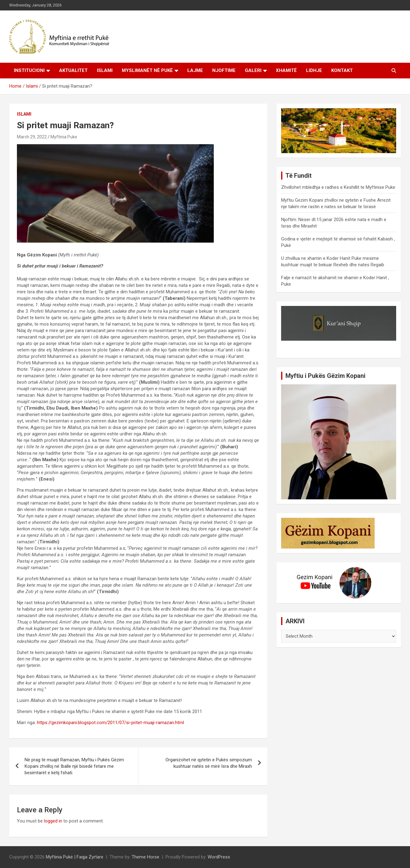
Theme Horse (145, 857)
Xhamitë (286, 70)
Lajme (195, 70)
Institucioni (29, 70)
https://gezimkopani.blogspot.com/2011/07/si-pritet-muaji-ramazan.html (110, 723)
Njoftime (224, 70)
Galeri (253, 70)
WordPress (219, 857)
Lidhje (314, 70)
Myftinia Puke (64, 137)
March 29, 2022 (32, 137)
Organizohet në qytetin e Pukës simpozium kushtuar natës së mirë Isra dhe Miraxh (209, 763)
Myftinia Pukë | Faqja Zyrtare (75, 857)
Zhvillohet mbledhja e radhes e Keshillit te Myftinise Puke (338, 187)
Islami (105, 70)
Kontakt (342, 70)
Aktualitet (73, 70)
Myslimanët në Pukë (147, 70)
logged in (53, 821)
